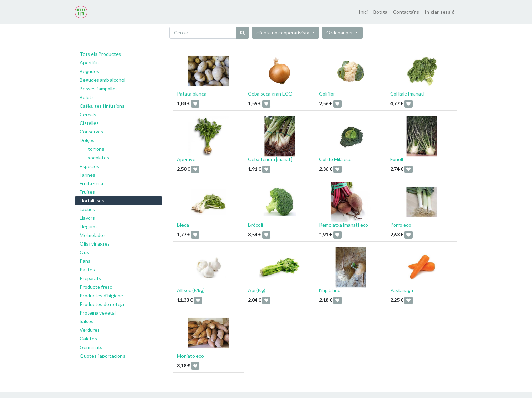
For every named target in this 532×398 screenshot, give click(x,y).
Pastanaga (402, 290)
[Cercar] (242, 33)
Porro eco (401, 225)
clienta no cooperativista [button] (283, 33)
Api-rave (186, 159)
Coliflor (327, 94)
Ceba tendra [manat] (270, 159)
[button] (342, 33)
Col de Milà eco (335, 159)
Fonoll (397, 159)
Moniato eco (190, 356)
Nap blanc (330, 290)
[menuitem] (363, 12)
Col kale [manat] (407, 94)
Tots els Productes (100, 54)
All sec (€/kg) (191, 290)
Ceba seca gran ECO (270, 94)
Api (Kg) (257, 290)
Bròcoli (255, 225)
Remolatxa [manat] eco (344, 225)
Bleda (183, 225)
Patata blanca (192, 94)
